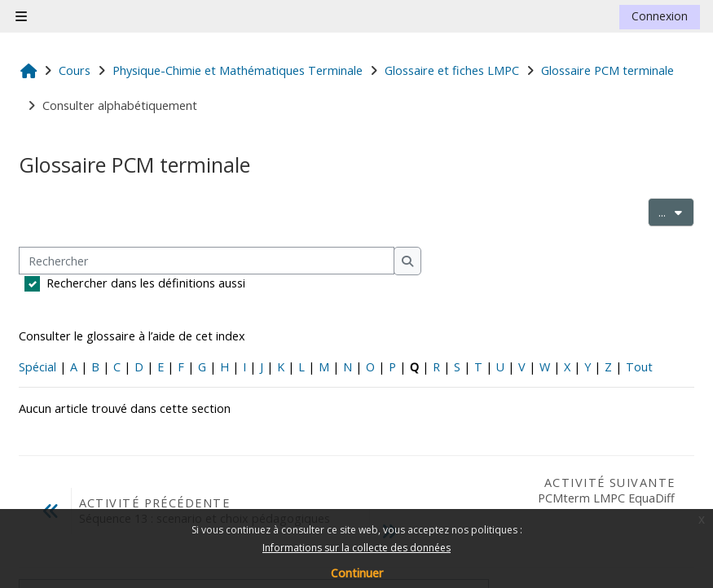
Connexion (660, 16)
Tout (639, 367)
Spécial (37, 367)
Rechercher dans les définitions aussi (146, 283)
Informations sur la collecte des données (356, 548)
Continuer (357, 573)
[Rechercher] (207, 261)
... (676, 211)
